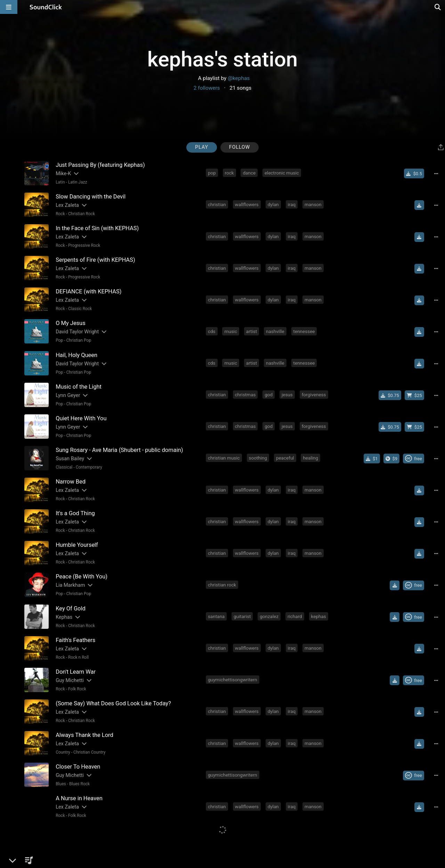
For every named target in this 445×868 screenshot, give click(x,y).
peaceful (285, 457)
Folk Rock (77, 688)
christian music (224, 457)
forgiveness (314, 394)
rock (229, 173)
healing (311, 457)
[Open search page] (438, 7)
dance (249, 173)
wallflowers (247, 204)
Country (63, 752)
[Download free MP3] (419, 205)
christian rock (222, 584)
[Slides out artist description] (76, 174)
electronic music (282, 173)
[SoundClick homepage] (46, 7)
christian (217, 204)
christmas (245, 394)
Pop (59, 340)
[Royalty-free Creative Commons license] (414, 458)
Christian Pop (79, 340)
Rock (60, 214)
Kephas (64, 616)
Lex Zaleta (67, 205)
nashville (275, 331)
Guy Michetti (70, 680)
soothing (258, 457)
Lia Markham (70, 585)
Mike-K (63, 174)
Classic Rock (80, 309)
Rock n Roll (78, 657)
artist (252, 331)
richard (295, 616)
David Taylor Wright (77, 332)
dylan (273, 204)
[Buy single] (414, 173)
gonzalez (269, 616)
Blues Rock (79, 783)
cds (212, 331)
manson (313, 204)
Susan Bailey (70, 458)
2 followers (207, 88)
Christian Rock (82, 214)
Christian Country (89, 752)
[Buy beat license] (414, 395)
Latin (60, 182)
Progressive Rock (84, 245)
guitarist (242, 616)
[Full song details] (436, 173)
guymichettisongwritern (233, 679)
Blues (61, 783)
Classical (64, 467)
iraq (292, 204)
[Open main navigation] (9, 7)
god (269, 394)
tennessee (304, 331)
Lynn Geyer (68, 395)
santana (216, 616)
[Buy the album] (392, 458)
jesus (287, 394)
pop (212, 173)
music (231, 331)
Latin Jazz (78, 182)
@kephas (239, 78)
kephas (319, 616)
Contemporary (89, 467)
